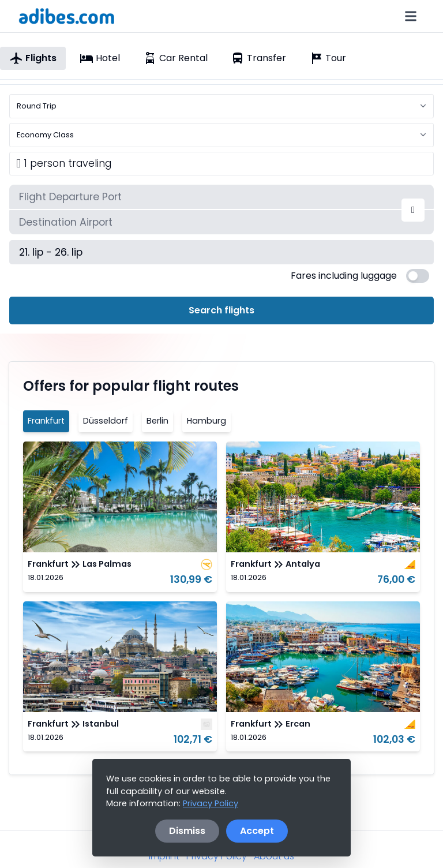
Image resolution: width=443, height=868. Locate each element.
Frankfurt (46, 421)
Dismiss (187, 831)
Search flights (221, 310)
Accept (257, 831)
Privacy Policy (211, 803)
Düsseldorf (106, 421)
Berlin (157, 421)
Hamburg (207, 421)
